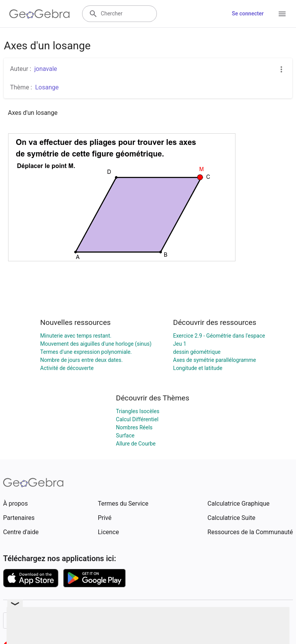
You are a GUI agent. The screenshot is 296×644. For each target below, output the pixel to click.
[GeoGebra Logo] (40, 14)
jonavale (46, 69)
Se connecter (248, 13)
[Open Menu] (282, 14)
